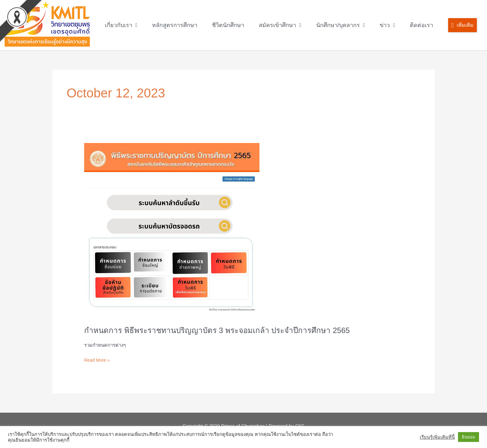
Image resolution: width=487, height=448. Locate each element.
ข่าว (387, 25)
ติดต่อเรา (422, 25)
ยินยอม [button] (469, 437)
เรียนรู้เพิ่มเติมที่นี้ (437, 437)
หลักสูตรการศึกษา (175, 25)
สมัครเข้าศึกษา (280, 25)
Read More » (98, 359)
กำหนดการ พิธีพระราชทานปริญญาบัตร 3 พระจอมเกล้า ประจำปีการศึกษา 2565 (228, 330)
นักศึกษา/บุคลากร (341, 25)
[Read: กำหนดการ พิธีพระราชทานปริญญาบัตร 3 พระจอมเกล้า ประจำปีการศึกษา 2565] (172, 230)
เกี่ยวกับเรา (121, 25)
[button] (462, 25)
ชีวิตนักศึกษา (228, 25)
